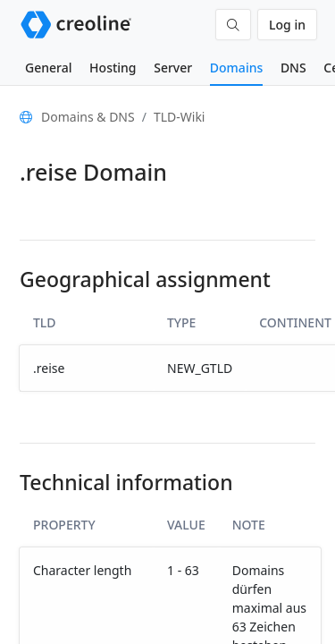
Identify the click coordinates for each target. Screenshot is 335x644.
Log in (287, 25)
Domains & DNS (88, 117)
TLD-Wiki (180, 117)
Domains (236, 68)
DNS (293, 68)
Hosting (113, 68)
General (48, 68)
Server (173, 68)
